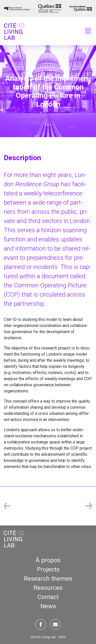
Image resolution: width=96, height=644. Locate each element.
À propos (48, 560)
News (48, 606)
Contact (48, 597)
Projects (48, 569)
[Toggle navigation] (88, 31)
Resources (48, 588)
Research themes (48, 579)
